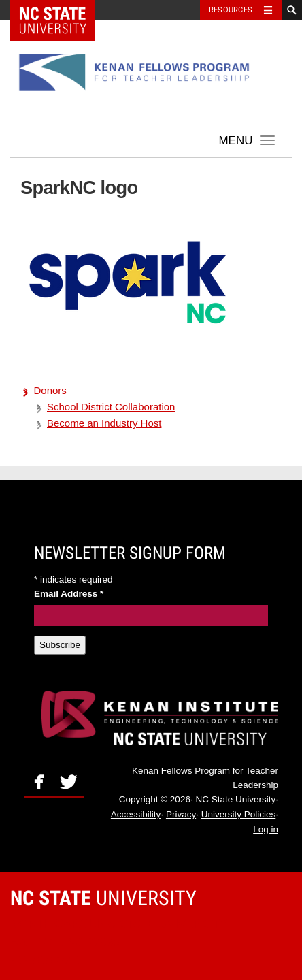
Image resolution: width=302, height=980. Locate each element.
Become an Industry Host (104, 423)
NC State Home (62, 10)
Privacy (181, 814)
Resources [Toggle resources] (231, 10)
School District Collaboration (111, 407)
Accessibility (136, 814)
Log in (266, 829)
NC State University (235, 800)
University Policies (239, 814)
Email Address (69, 594)
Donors (50, 390)
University (103, 898)
